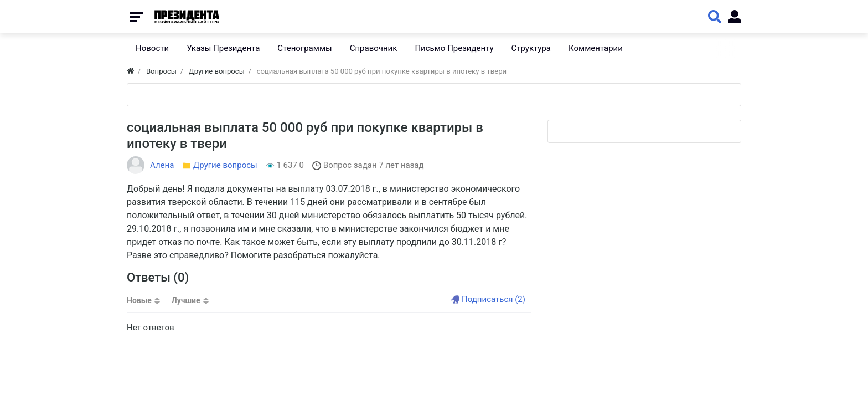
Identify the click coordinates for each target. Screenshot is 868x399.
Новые (139, 300)
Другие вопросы (225, 165)
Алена (162, 165)
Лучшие (186, 300)
